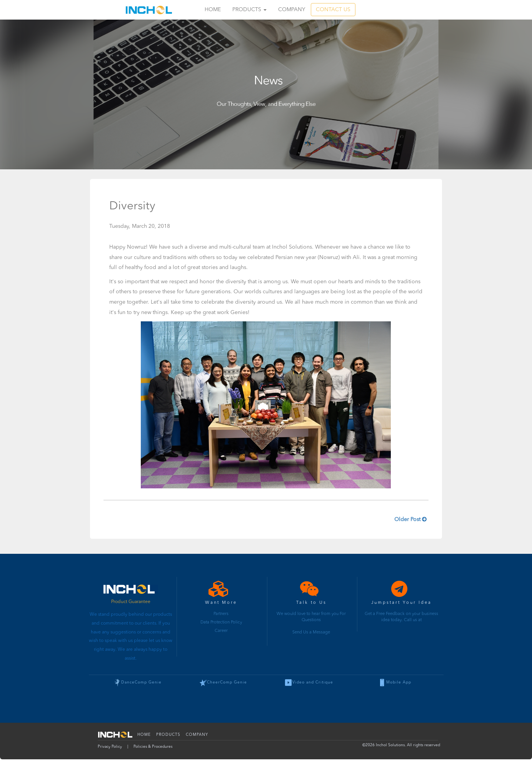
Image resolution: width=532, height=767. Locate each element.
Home (213, 10)
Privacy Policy (110, 747)
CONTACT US (333, 10)
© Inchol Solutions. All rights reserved (401, 745)
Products (249, 10)
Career (221, 631)
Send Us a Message (311, 632)
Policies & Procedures (153, 747)
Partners (221, 614)
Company (292, 10)
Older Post (410, 519)
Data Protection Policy (221, 622)
